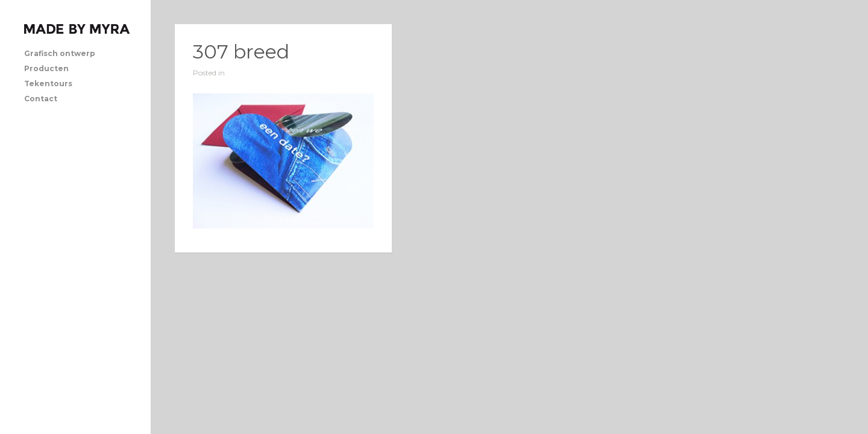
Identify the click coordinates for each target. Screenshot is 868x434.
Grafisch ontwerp (60, 53)
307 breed (241, 52)
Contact (41, 99)
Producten (46, 68)
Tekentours (48, 83)
